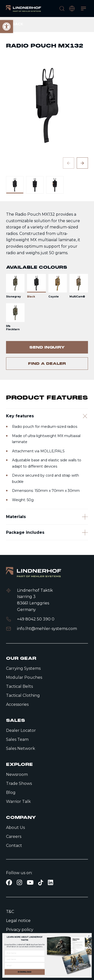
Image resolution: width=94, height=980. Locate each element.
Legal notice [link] (18, 921)
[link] (24, 9)
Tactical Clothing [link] (23, 695)
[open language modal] (72, 9)
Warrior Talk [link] (18, 801)
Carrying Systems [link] (23, 668)
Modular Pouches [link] (24, 677)
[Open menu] (83, 9)
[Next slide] (82, 163)
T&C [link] (10, 912)
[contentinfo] (47, 198)
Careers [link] (14, 837)
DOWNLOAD (25, 972)
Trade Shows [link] (19, 783)
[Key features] (47, 429)
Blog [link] (11, 792)
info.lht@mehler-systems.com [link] (47, 629)
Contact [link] (14, 846)
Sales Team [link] (17, 739)
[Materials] (47, 534)
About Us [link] (15, 828)
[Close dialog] (89, 936)
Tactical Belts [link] (19, 686)
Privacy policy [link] (20, 930)
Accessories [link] (17, 704)
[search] (62, 9)
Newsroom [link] (17, 774)
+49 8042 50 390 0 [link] (36, 619)
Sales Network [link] (21, 748)
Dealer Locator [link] (21, 730)
